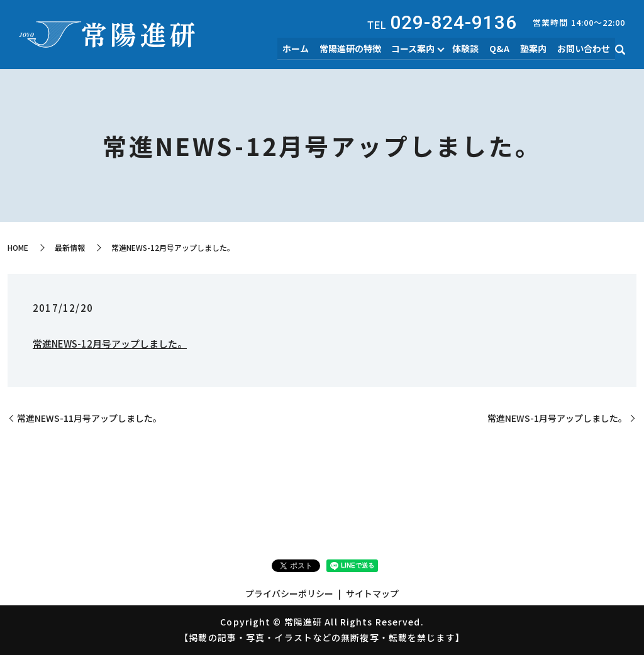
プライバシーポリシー (289, 593)
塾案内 (536, 49)
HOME (18, 247)
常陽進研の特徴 (358, 49)
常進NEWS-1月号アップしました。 (557, 418)
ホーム (305, 49)
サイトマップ (372, 593)
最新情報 (70, 247)
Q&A (504, 49)
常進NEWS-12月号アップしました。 (110, 344)
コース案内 (419, 49)
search (620, 51)
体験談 (472, 49)
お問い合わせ (584, 49)
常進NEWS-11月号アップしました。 (89, 418)
